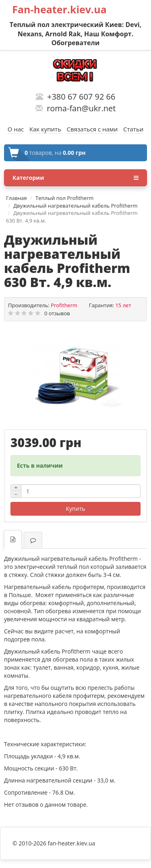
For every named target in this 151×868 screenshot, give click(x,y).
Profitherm (64, 305)
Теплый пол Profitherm (64, 198)
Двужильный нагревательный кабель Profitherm (75, 206)
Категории (75, 178)
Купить (76, 509)
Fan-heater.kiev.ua (59, 9)
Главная (17, 198)
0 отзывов (57, 313)
